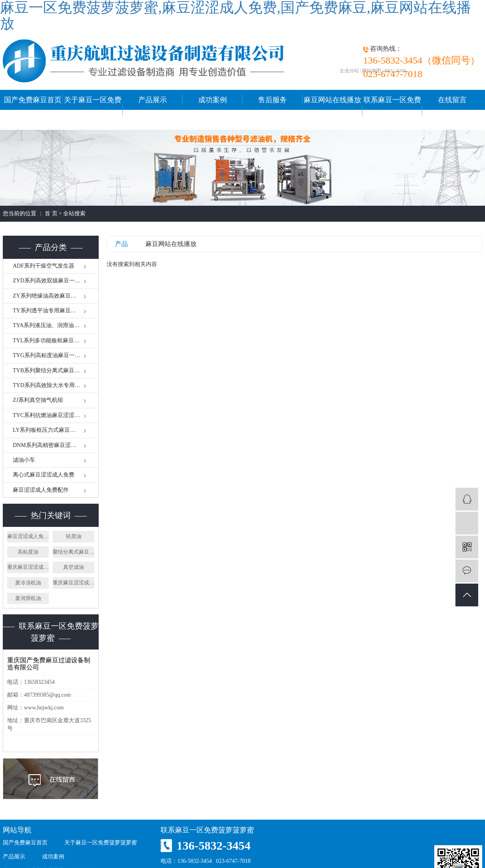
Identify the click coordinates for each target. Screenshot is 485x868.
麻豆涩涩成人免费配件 (41, 490)
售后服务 (272, 100)
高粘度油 (28, 552)
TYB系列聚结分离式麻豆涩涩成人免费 (56, 370)
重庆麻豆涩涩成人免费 (28, 567)
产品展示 (153, 100)
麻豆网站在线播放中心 (332, 110)
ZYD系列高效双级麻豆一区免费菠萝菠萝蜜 (56, 281)
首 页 (51, 214)
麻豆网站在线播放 (171, 244)
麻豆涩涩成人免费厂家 (28, 536)
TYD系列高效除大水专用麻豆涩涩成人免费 (56, 385)
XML (402, 71)
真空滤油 (74, 567)
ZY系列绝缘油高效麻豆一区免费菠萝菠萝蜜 (56, 296)
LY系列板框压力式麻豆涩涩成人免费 (56, 430)
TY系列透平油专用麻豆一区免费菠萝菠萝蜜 (56, 311)
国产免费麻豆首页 (33, 100)
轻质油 (74, 536)
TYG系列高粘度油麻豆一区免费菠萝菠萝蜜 (56, 355)
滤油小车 (24, 460)
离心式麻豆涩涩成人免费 (44, 475)
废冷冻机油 (28, 583)
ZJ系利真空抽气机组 (38, 400)
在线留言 (452, 100)
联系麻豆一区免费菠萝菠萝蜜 (392, 110)
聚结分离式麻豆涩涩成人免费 (74, 552)
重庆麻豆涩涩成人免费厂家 (74, 583)
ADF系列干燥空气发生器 (44, 266)
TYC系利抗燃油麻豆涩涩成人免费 (55, 415)
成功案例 (213, 100)
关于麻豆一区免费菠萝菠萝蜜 (93, 110)
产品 (121, 244)
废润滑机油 (28, 598)
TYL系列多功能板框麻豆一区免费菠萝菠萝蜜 (56, 341)
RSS (389, 71)
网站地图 (372, 71)
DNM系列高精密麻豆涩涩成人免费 (56, 445)
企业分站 (349, 71)
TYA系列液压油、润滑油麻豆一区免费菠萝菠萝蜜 (56, 325)
